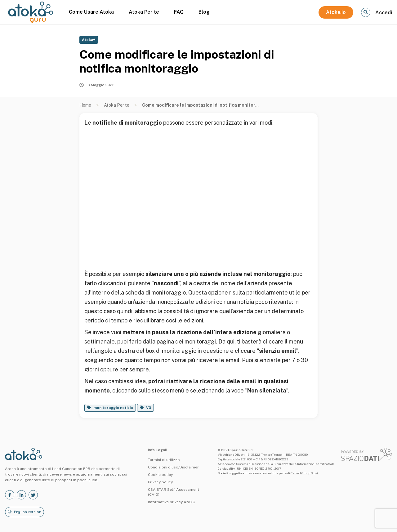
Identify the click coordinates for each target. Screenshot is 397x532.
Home (85, 105)
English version (28, 512)
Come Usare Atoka (91, 12)
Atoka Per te (144, 12)
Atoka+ (89, 40)
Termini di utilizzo (164, 460)
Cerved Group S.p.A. (305, 473)
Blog (204, 12)
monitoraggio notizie (113, 408)
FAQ (179, 12)
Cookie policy (160, 475)
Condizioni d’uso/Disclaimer (173, 467)
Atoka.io (336, 12)
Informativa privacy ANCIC (172, 502)
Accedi (384, 13)
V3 (149, 408)
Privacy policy (160, 482)
